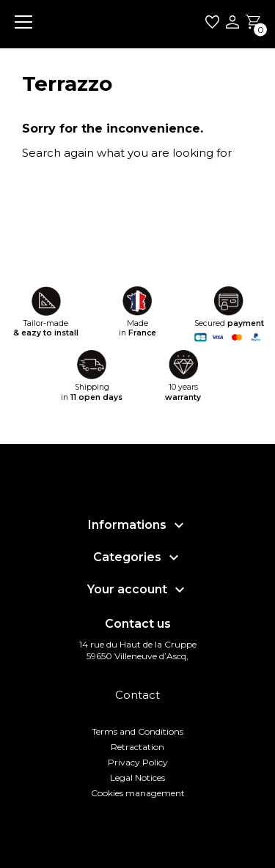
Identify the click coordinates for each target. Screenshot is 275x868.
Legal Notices (137, 778)
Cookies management (138, 793)
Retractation (137, 747)
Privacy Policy (138, 762)
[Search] (115, 186)
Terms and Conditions (137, 731)
